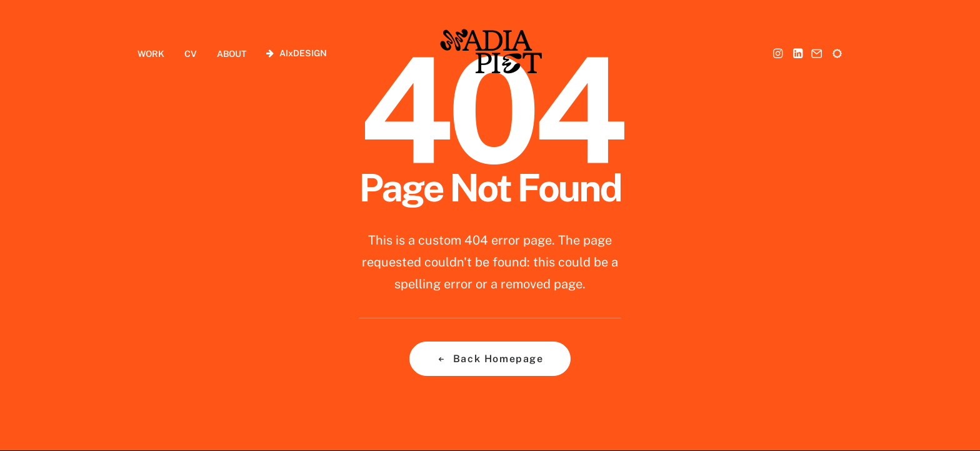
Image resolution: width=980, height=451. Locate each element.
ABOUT (232, 54)
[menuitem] (155, 53)
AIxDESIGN (303, 53)
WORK (151, 54)
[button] (779, 53)
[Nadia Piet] (490, 53)
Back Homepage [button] (490, 359)
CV (191, 54)
